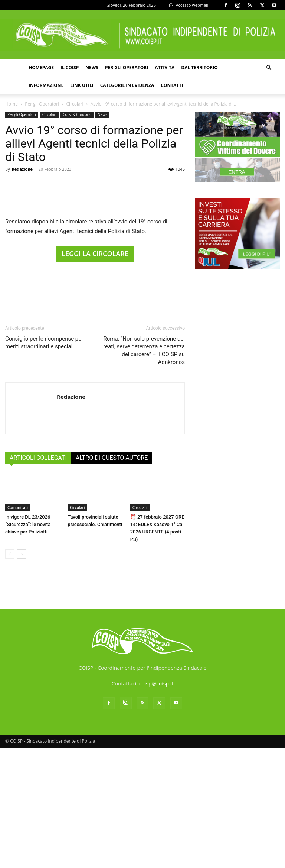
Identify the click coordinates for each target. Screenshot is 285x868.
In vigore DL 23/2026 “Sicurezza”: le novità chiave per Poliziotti (28, 644)
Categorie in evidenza (127, 85)
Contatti (172, 85)
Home (12, 104)
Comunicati (18, 627)
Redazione (22, 169)
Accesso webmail (189, 5)
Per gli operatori (127, 67)
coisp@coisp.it (156, 804)
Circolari (75, 104)
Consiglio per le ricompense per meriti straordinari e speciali (44, 463)
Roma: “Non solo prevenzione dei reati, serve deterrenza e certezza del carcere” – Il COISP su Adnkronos (144, 470)
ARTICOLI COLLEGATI (38, 578)
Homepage (41, 67)
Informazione (46, 85)
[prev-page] (10, 674)
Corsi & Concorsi (77, 114)
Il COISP (70, 67)
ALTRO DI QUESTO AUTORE (112, 578)
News (92, 67)
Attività (165, 67)
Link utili (82, 85)
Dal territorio (199, 67)
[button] (269, 68)
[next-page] (22, 674)
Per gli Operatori (42, 104)
